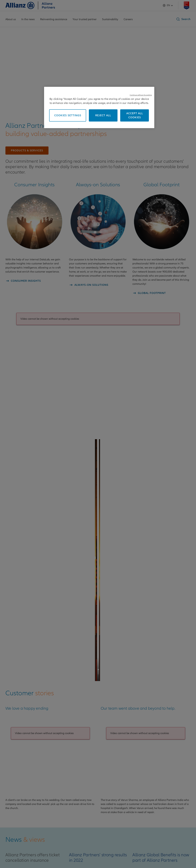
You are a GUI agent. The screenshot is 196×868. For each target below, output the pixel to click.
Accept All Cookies (135, 115)
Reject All (103, 115)
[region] (99, 107)
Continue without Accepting (141, 95)
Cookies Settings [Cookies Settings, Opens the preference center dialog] (68, 115)
